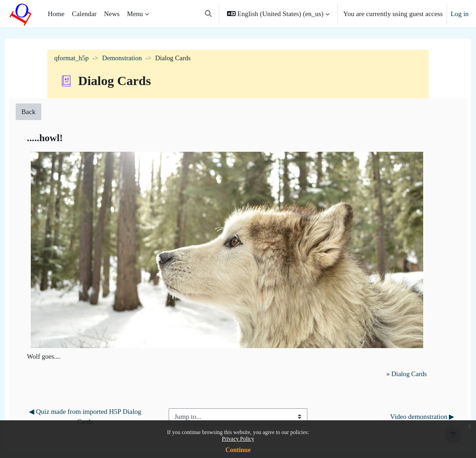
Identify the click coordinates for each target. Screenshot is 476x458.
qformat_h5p (72, 58)
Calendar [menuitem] (84, 14)
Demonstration (123, 58)
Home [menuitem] (56, 14)
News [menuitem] (112, 14)
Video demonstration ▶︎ (405, 402)
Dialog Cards (394, 359)
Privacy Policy (238, 439)
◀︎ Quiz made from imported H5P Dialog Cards (98, 402)
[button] (208, 14)
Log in (460, 14)
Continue (238, 450)
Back (46, 112)
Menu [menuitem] (135, 14)
